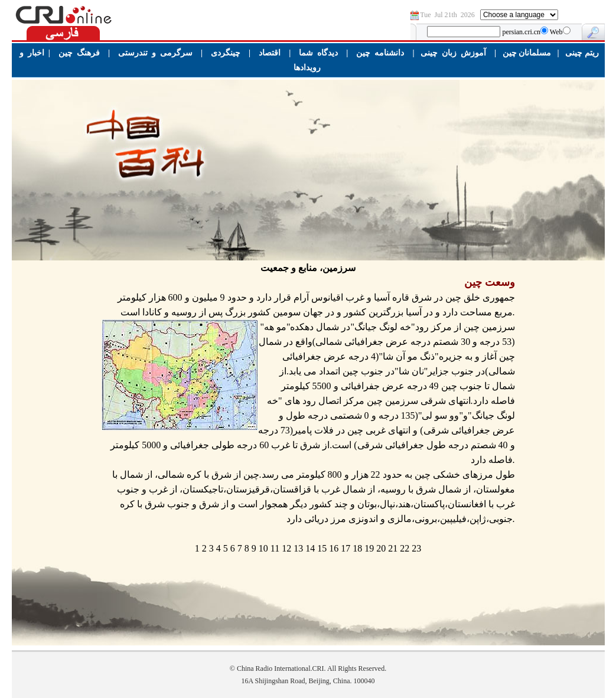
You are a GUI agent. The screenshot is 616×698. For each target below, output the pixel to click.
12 (286, 548)
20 (381, 548)
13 (298, 548)
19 (369, 548)
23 (416, 548)
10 (263, 548)
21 (393, 548)
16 (334, 548)
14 (310, 548)
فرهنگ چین (79, 53)
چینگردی (226, 53)
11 (275, 548)
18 (357, 548)
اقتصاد (270, 53)
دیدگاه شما (318, 53)
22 (405, 548)
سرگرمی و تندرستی (155, 53)
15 (322, 548)
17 (346, 548)
